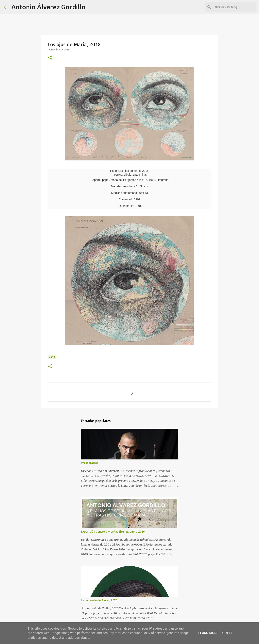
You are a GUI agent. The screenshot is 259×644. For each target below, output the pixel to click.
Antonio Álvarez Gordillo (48, 7)
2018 (52, 357)
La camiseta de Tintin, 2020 (99, 600)
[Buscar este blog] (235, 7)
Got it (227, 633)
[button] (50, 58)
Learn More (208, 633)
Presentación (90, 463)
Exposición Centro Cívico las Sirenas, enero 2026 (113, 532)
